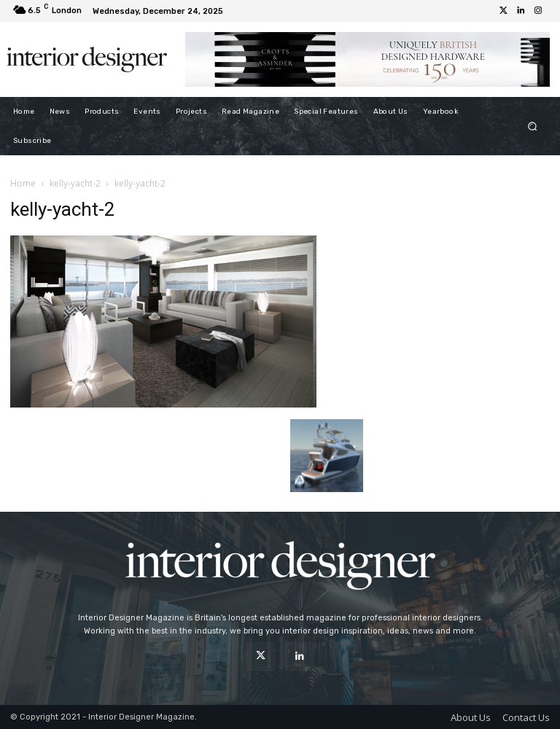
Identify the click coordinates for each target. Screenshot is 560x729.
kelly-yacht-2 (75, 183)
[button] (533, 126)
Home (23, 183)
